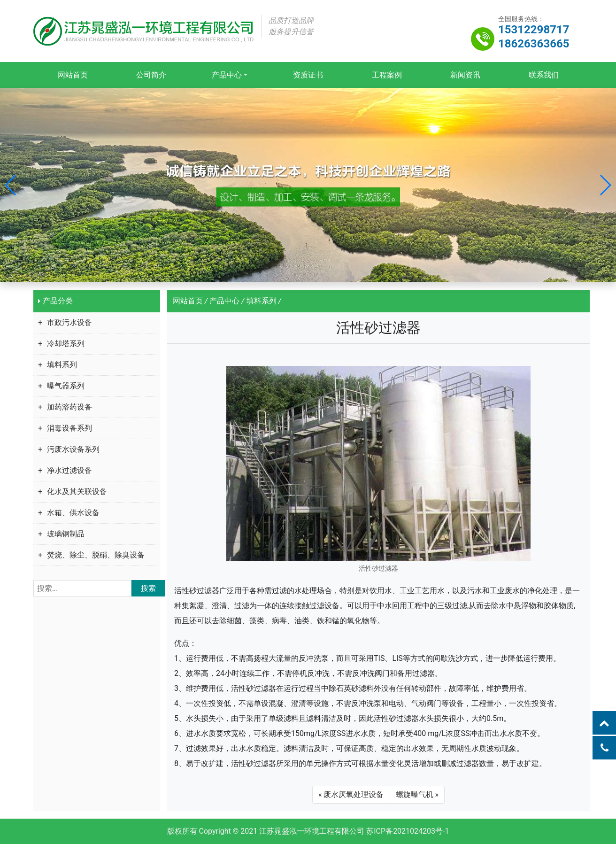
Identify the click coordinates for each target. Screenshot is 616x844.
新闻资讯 (465, 75)
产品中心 (227, 75)
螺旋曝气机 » (417, 794)
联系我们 (543, 75)
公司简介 (151, 75)
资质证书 (308, 75)
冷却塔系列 (66, 344)
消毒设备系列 (69, 428)
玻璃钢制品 (66, 534)
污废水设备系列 (73, 449)
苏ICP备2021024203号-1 (408, 831)
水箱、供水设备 (73, 513)
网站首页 (73, 75)
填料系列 (62, 365)
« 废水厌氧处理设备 (351, 794)
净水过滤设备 (69, 470)
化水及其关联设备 (77, 492)
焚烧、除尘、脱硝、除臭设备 (96, 555)
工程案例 (386, 75)
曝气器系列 (66, 386)
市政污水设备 (69, 322)
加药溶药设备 (69, 407)
